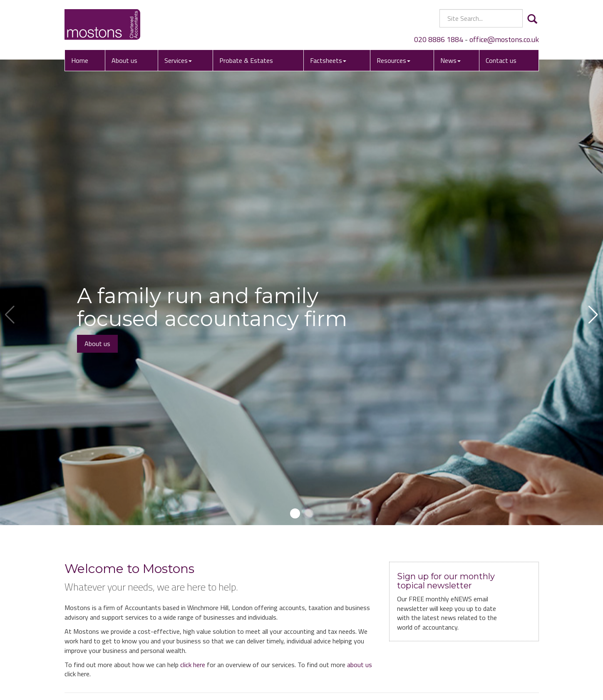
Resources (393, 60)
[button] (295, 513)
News (450, 60)
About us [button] (97, 344)
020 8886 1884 (439, 39)
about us (360, 665)
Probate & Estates (246, 60)
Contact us (501, 60)
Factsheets (328, 60)
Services (178, 60)
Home (80, 60)
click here (193, 665)
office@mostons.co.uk (504, 39)
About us (124, 60)
